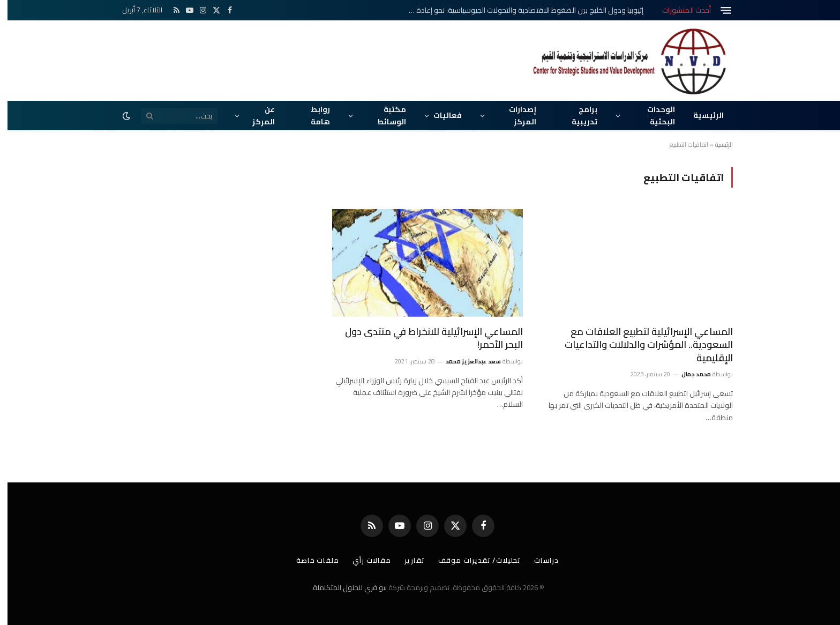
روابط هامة (313, 115)
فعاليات (440, 115)
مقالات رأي (364, 560)
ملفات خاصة (310, 560)
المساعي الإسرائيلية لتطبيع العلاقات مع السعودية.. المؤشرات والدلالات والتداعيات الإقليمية (641, 345)
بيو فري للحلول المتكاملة (342, 587)
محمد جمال (689, 374)
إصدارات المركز (515, 115)
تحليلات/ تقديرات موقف (472, 560)
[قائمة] (718, 10)
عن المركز (256, 115)
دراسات (539, 560)
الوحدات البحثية (654, 115)
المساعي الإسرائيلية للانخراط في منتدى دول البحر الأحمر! (426, 338)
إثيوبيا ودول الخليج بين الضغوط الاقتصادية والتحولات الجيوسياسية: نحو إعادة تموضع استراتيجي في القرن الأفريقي (515, 10)
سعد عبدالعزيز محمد (466, 361)
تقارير (407, 560)
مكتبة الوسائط (384, 115)
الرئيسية (701, 115)
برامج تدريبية (577, 115)
